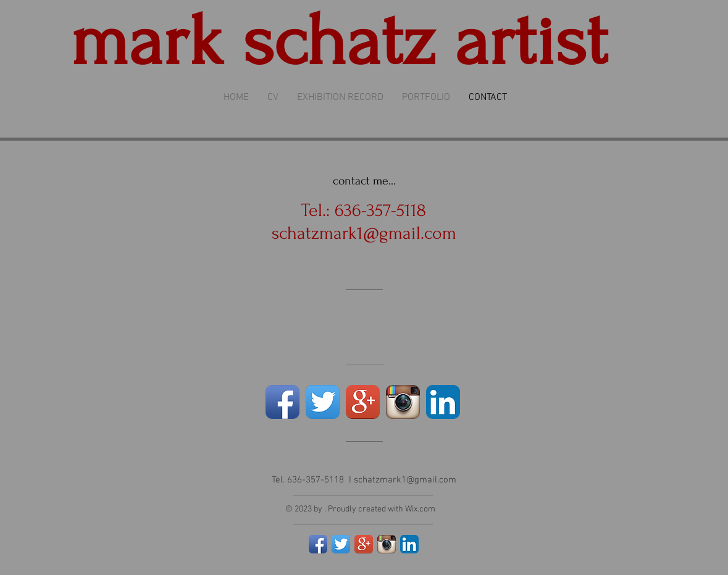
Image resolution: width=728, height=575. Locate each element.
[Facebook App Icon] (282, 402)
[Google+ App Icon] (363, 402)
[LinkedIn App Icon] (443, 402)
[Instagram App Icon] (403, 402)
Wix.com (420, 509)
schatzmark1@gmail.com (364, 233)
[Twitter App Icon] (323, 402)
